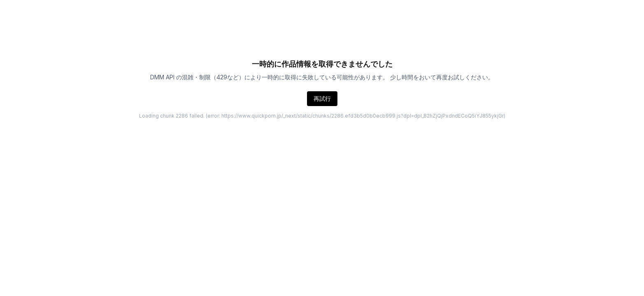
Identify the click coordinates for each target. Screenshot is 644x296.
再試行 (322, 98)
